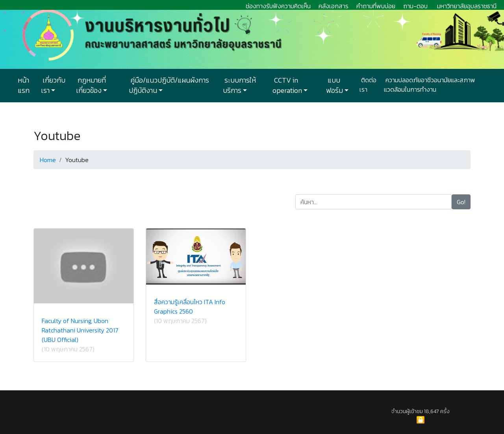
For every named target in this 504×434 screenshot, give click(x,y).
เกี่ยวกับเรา (53, 85)
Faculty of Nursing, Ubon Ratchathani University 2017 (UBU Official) (80, 330)
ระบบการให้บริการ (239, 85)
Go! (461, 202)
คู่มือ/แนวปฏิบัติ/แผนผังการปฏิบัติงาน (169, 85)
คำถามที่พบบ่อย (376, 6)
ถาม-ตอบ (415, 6)
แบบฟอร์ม (334, 85)
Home (48, 160)
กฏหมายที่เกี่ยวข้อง (91, 85)
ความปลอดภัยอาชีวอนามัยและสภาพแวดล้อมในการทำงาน (430, 85)
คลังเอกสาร (334, 6)
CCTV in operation (287, 85)
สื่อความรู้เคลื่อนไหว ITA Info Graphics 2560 (190, 307)
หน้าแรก (24, 85)
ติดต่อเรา (368, 85)
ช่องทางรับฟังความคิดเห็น (278, 6)
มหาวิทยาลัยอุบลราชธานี (467, 6)
